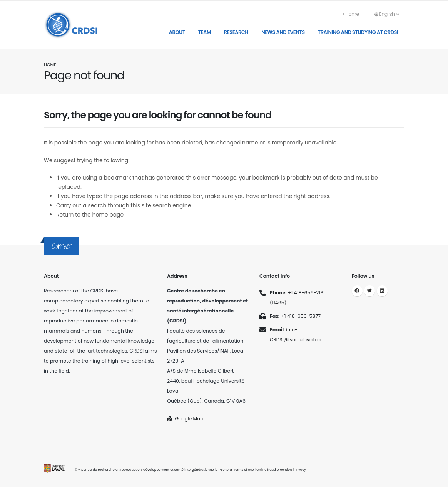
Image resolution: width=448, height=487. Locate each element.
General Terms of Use (237, 470)
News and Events (283, 32)
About (177, 32)
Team (205, 32)
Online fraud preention (276, 470)
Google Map (186, 419)
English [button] (387, 14)
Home (351, 14)
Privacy (303, 470)
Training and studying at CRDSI (358, 32)
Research (236, 32)
